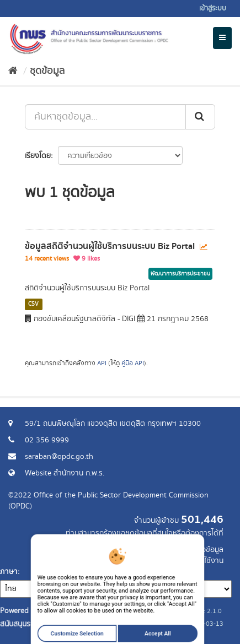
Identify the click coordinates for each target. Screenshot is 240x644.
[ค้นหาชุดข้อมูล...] (105, 117)
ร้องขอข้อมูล (204, 550)
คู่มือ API (133, 363)
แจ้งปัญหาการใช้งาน (192, 561)
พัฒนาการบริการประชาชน (180, 274)
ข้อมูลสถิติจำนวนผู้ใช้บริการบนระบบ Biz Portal (110, 246)
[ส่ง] (200, 117)
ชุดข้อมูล (47, 71)
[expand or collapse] (222, 38)
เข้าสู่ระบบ (213, 9)
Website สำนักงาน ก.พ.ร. (65, 473)
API (102, 363)
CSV (33, 304)
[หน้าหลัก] (13, 71)
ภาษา (9, 572)
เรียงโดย (38, 156)
